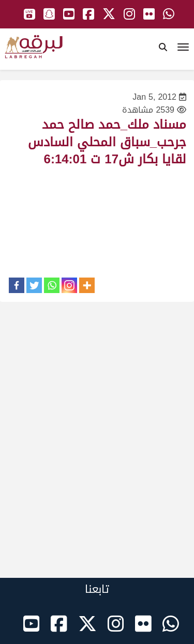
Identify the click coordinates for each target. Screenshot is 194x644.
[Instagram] (69, 285)
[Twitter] (34, 285)
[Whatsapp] (52, 285)
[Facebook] (17, 285)
